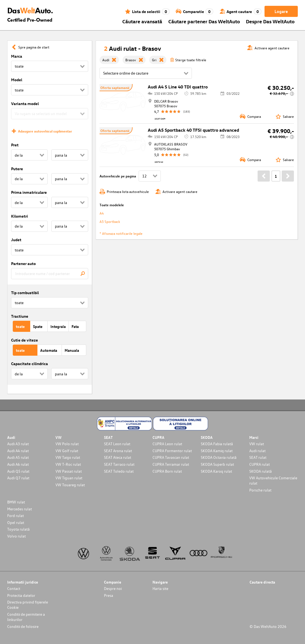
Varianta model (25, 104)
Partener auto (23, 264)
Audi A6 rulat (18, 464)
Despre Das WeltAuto (270, 21)
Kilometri (20, 216)
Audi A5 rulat (18, 457)
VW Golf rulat (67, 451)
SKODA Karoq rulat (216, 471)
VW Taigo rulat (68, 457)
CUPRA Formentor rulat (172, 451)
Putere (17, 169)
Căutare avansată (142, 21)
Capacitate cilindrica (30, 364)
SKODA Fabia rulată (217, 444)
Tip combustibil (25, 293)
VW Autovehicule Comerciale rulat (273, 480)
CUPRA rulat (260, 464)
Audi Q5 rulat (18, 471)
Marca (17, 56)
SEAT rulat (258, 457)
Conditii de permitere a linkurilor (26, 617)
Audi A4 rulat (18, 451)
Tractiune (20, 316)
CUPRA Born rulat (167, 471)
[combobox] (50, 274)
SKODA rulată (260, 471)
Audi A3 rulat (18, 444)
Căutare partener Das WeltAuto (204, 21)
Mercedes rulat (20, 509)
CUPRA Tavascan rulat (171, 457)
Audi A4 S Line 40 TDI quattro (178, 87)
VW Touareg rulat (70, 485)
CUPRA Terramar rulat (171, 464)
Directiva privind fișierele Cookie (28, 605)
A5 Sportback (110, 221)
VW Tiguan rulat (69, 478)
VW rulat (257, 444)
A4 (102, 213)
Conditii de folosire (23, 626)
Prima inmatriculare (29, 192)
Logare (281, 11)
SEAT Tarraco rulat (119, 464)
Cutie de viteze (25, 340)
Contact (14, 588)
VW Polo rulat (67, 444)
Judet (16, 240)
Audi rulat (257, 451)
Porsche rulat (260, 490)
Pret (15, 145)
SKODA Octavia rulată (219, 457)
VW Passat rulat (69, 471)
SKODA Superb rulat (217, 464)
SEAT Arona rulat (118, 451)
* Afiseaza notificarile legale (121, 233)
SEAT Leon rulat (117, 444)
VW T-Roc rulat (68, 464)
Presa (109, 595)
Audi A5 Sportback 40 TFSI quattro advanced (193, 130)
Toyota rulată (18, 529)
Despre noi (113, 588)
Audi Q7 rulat (18, 478)
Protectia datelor (21, 595)
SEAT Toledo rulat (119, 471)
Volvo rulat (16, 536)
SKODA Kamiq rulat (217, 451)
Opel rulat (16, 522)
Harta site (160, 588)
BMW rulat (16, 502)
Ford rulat (16, 516)
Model (17, 80)
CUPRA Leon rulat (167, 444)
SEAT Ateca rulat (118, 457)
